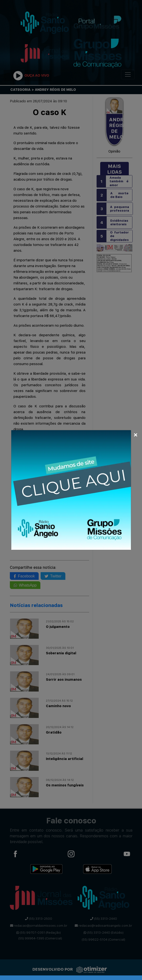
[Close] (136, 434)
